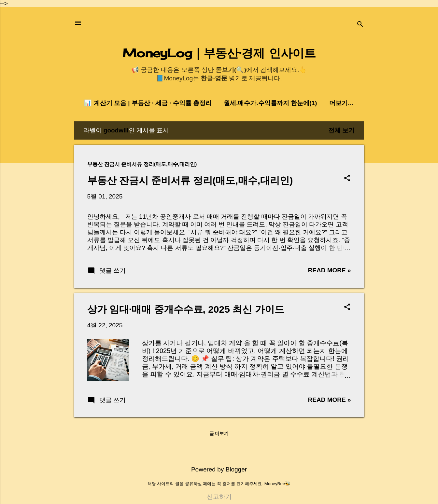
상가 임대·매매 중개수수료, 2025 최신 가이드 (186, 309)
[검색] (360, 25)
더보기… (342, 103)
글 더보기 (219, 433)
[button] (347, 179)
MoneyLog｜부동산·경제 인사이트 (219, 53)
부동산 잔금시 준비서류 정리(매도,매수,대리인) (190, 180)
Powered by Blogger (219, 469)
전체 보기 (341, 130)
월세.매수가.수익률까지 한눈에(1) (270, 103)
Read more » (330, 270)
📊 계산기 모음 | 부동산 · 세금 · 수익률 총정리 (148, 103)
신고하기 (219, 497)
